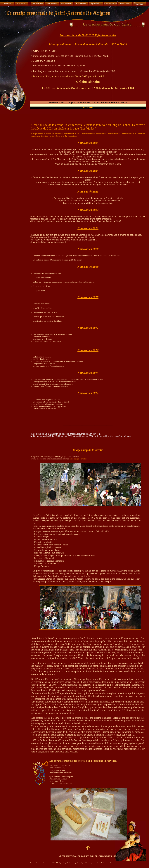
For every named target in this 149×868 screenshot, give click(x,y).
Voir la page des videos (79, 459)
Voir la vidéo (88, 108)
